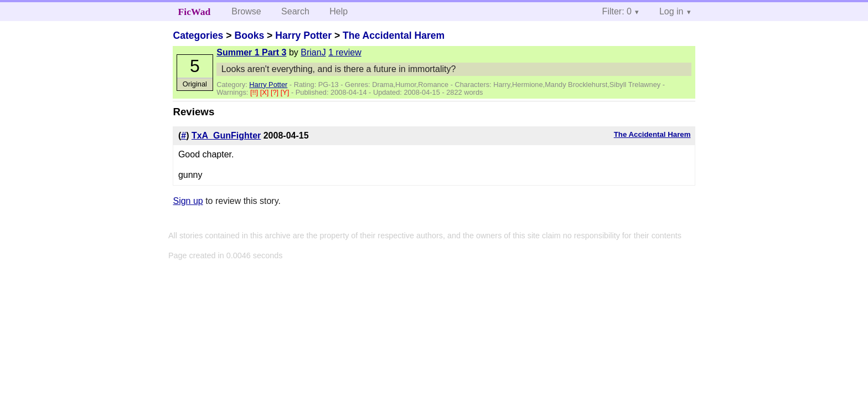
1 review (345, 52)
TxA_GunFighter (226, 135)
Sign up (188, 201)
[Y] (286, 92)
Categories (198, 35)
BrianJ (313, 52)
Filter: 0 (617, 11)
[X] (265, 92)
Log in (671, 11)
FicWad (195, 12)
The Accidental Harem (394, 35)
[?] (276, 92)
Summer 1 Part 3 (251, 52)
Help (339, 11)
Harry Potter (303, 35)
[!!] (255, 92)
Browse (246, 11)
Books (249, 35)
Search (295, 11)
